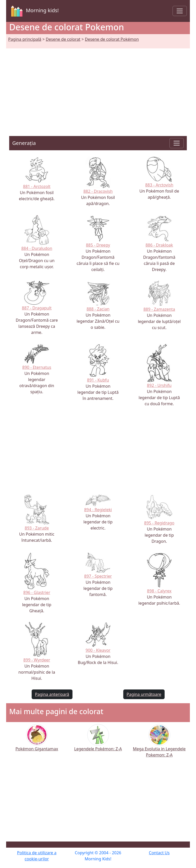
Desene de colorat (63, 39)
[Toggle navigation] (180, 11)
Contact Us (159, 853)
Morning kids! (34, 11)
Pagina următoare (144, 694)
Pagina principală (25, 39)
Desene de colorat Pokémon (112, 39)
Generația (24, 143)
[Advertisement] (98, 86)
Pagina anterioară (52, 694)
